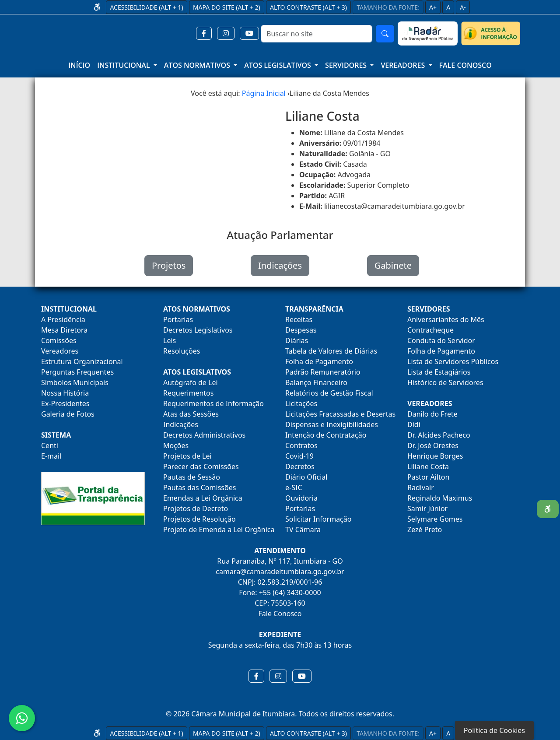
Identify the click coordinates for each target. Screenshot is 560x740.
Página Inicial (264, 93)
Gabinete (393, 265)
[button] (204, 33)
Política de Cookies (494, 730)
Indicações (280, 265)
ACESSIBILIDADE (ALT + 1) (146, 7)
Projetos (169, 265)
